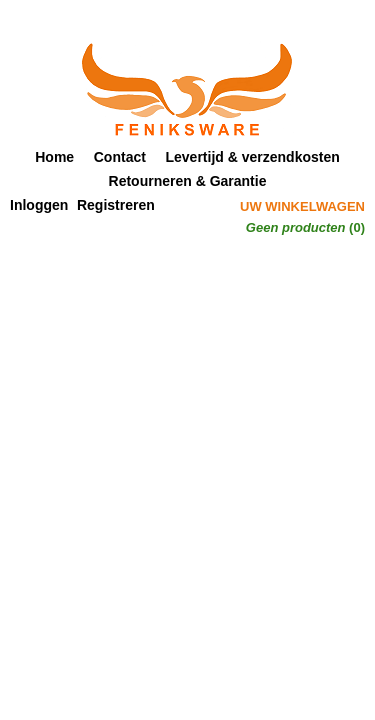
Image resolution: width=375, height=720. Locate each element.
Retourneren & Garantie (188, 181)
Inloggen (39, 205)
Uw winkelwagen (302, 206)
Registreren (116, 205)
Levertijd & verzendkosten (253, 157)
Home (54, 157)
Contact (120, 157)
